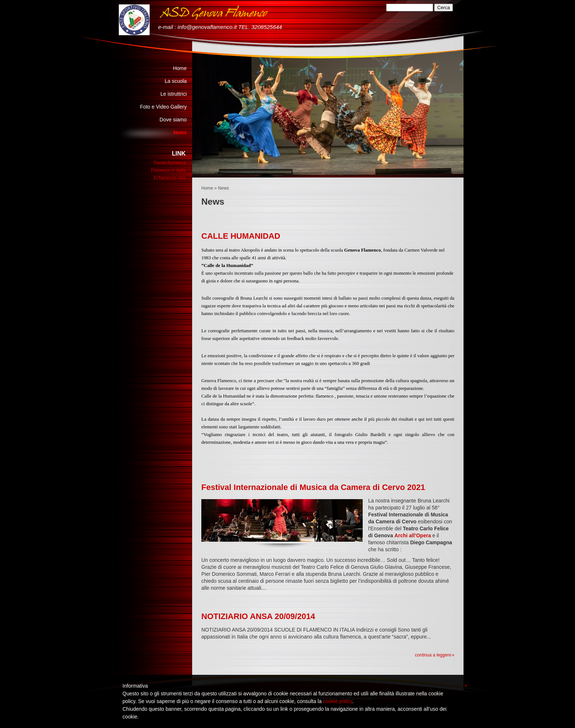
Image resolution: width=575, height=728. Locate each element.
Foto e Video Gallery (163, 107)
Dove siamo (173, 120)
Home (207, 188)
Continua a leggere (433, 655)
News (180, 132)
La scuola (176, 81)
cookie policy (338, 701)
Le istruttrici (173, 94)
